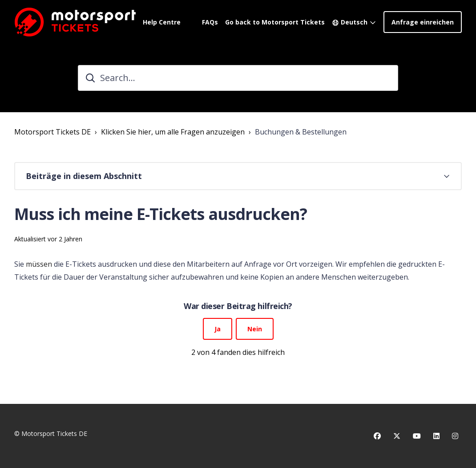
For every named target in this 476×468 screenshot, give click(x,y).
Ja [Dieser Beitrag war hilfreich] (218, 329)
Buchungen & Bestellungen (301, 132)
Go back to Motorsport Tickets (275, 22)
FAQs (210, 22)
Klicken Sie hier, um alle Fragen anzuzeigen (173, 132)
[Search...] (238, 78)
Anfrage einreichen (423, 22)
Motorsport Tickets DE (52, 132)
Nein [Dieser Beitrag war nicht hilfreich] (255, 329)
